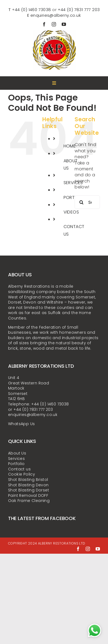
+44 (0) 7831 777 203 (79, 10)
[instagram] (54, 24)
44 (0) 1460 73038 (33, 10)
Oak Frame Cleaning (29, 501)
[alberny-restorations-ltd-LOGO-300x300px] (54, 28)
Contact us (19, 469)
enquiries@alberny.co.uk (56, 15)
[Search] (81, 202)
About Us (17, 453)
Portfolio (16, 464)
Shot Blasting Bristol (28, 480)
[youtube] (64, 24)
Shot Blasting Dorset (29, 490)
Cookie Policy (22, 474)
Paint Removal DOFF (28, 495)
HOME (70, 146)
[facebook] (44, 24)
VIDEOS (71, 212)
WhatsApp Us (21, 424)
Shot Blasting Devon (28, 485)
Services (16, 459)
